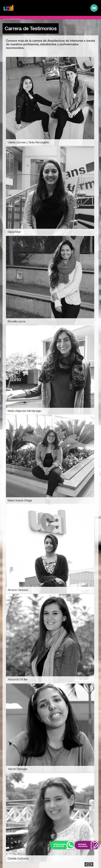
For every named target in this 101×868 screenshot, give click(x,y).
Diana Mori (14, 232)
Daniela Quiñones (18, 859)
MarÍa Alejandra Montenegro (25, 411)
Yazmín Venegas (17, 769)
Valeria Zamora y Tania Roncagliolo (28, 142)
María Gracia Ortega (20, 500)
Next (87, 864)
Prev (91, 864)
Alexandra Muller (18, 679)
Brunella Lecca (16, 321)
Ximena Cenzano (18, 590)
